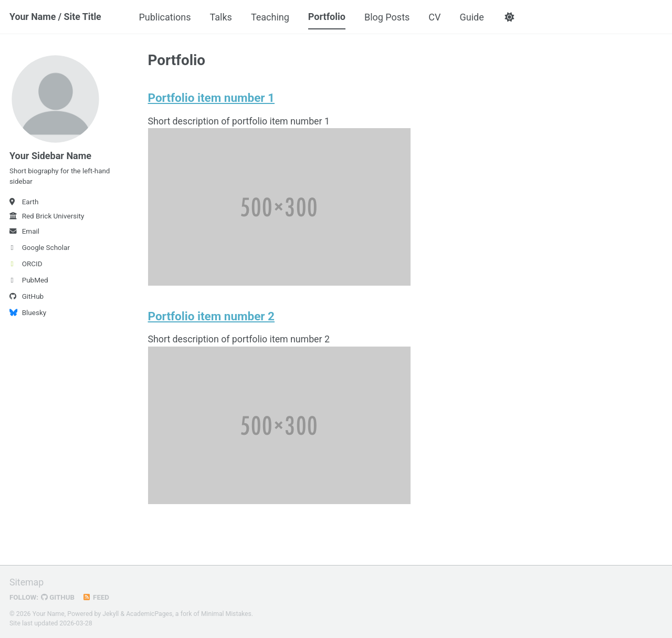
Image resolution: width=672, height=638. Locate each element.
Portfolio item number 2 (211, 317)
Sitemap (27, 583)
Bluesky (28, 315)
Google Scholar (40, 249)
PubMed (29, 282)
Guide (473, 17)
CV (436, 17)
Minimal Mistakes (228, 614)
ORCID (26, 266)
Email (24, 233)
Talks (222, 17)
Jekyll (111, 614)
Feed (97, 598)
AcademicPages (150, 614)
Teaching (272, 17)
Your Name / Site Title (56, 17)
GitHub (27, 298)
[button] (511, 17)
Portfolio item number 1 (211, 98)
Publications (166, 17)
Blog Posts (388, 17)
